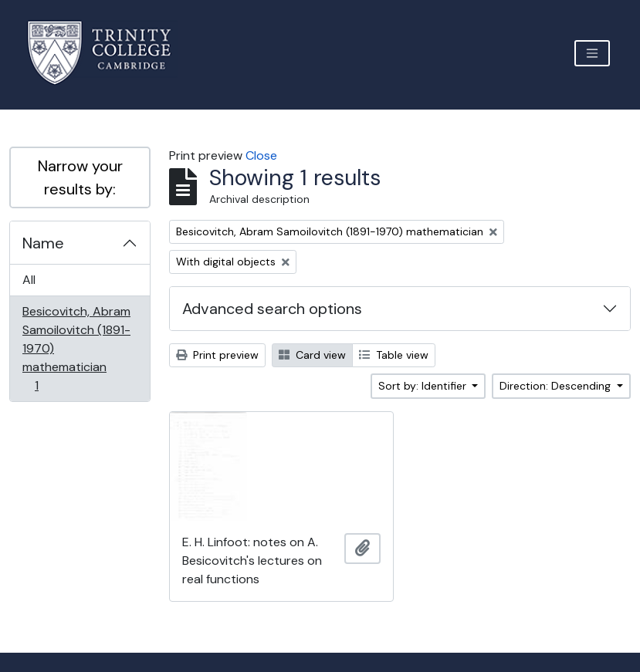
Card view (312, 355)
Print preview (217, 355)
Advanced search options (272, 309)
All (29, 280)
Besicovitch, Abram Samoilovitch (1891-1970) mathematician (76, 348)
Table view (394, 355)
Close (261, 155)
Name (43, 243)
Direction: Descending (557, 386)
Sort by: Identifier (424, 386)
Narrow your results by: (80, 177)
